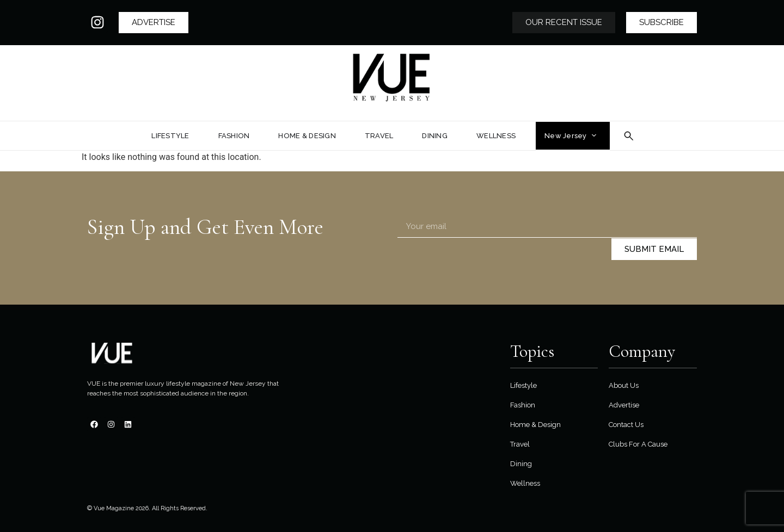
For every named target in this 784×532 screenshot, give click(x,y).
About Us (624, 385)
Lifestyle (523, 385)
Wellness (525, 483)
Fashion (523, 405)
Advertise (624, 405)
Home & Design (535, 425)
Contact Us (626, 425)
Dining (521, 464)
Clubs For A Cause (638, 444)
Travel (520, 444)
